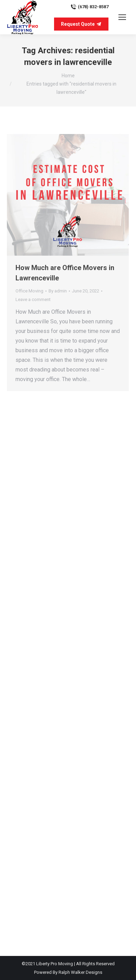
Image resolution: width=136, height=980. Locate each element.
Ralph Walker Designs (80, 972)
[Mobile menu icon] (122, 17)
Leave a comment (33, 299)
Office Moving (29, 291)
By (58, 291)
